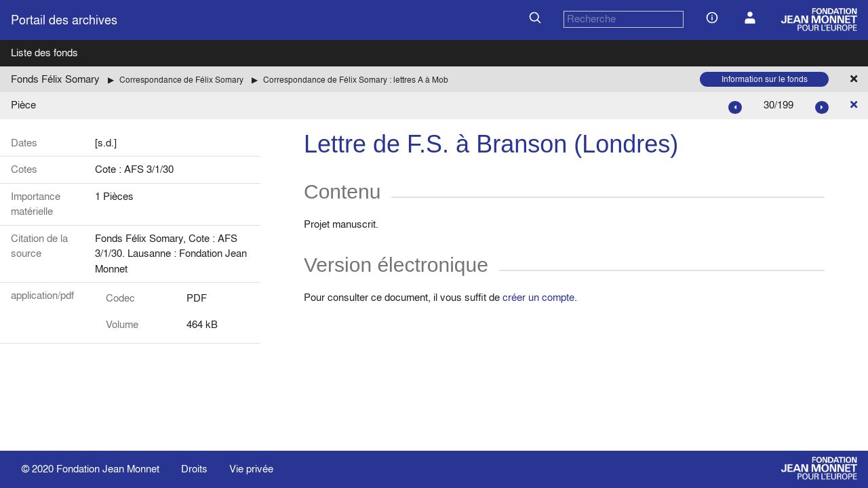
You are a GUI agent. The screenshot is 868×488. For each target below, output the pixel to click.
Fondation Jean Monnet (108, 469)
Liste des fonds (44, 53)
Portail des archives (64, 20)
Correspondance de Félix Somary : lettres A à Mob (356, 80)
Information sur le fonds (765, 79)
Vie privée (251, 469)
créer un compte (538, 297)
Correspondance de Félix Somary (181, 80)
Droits (194, 469)
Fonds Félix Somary (55, 79)
